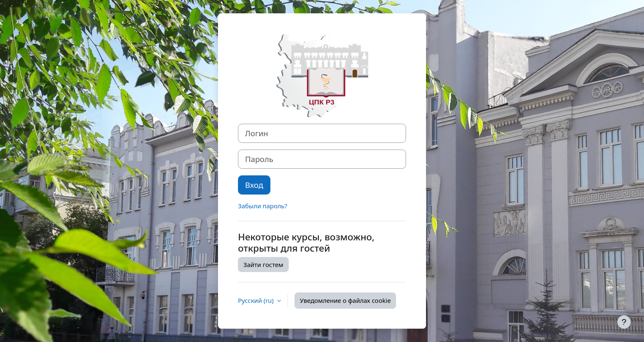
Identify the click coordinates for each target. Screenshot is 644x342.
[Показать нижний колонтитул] (624, 322)
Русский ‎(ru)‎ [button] (257, 300)
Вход (254, 185)
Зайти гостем (263, 265)
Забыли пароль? (263, 206)
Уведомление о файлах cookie (346, 300)
